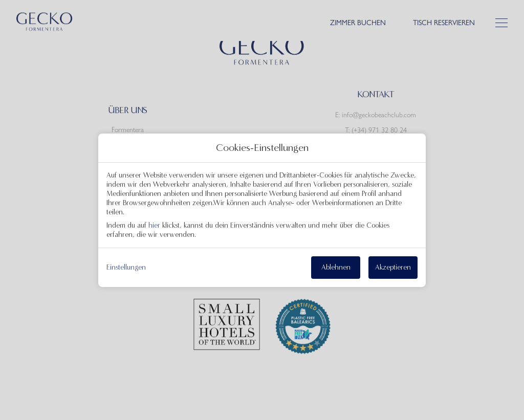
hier (154, 225)
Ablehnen (336, 267)
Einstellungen (126, 268)
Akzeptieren (393, 267)
